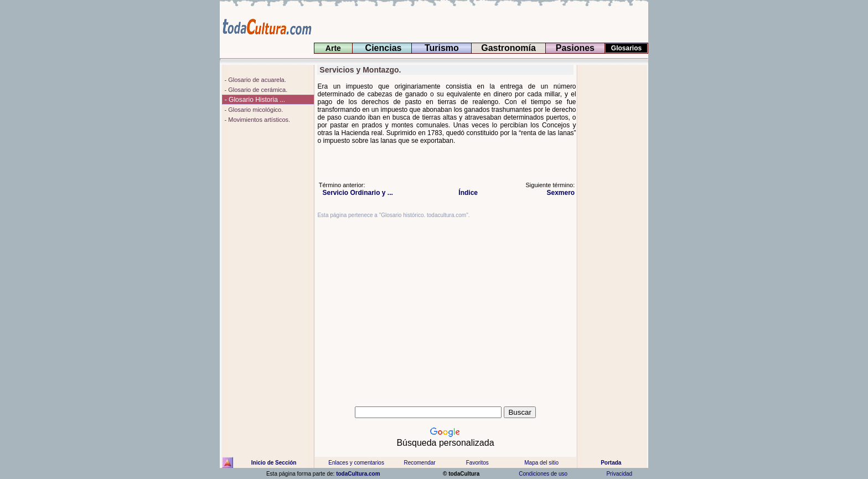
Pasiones (575, 48)
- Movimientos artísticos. (256, 120)
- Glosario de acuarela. (254, 80)
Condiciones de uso (542, 474)
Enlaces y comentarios (356, 463)
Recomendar (419, 463)
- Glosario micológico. (253, 110)
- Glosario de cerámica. (255, 90)
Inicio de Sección (274, 463)
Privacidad (619, 474)
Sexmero (558, 193)
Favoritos (477, 463)
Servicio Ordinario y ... (356, 193)
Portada (611, 463)
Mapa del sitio (541, 463)
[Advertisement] (613, 231)
